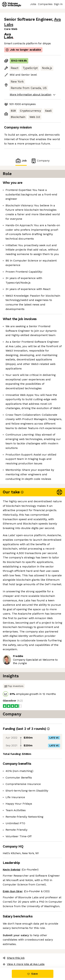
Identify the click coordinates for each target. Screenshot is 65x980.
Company (40, 161)
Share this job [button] (14, 958)
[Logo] (12, 4)
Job (21, 161)
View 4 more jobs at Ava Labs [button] (24, 964)
